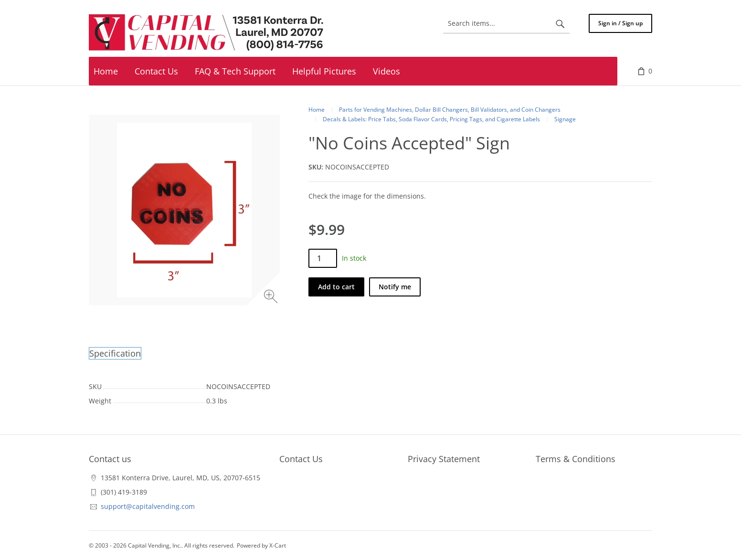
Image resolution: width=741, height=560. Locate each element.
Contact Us (301, 459)
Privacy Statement (444, 459)
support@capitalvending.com (148, 506)
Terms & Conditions (576, 459)
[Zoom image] (272, 298)
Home (317, 110)
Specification (115, 353)
